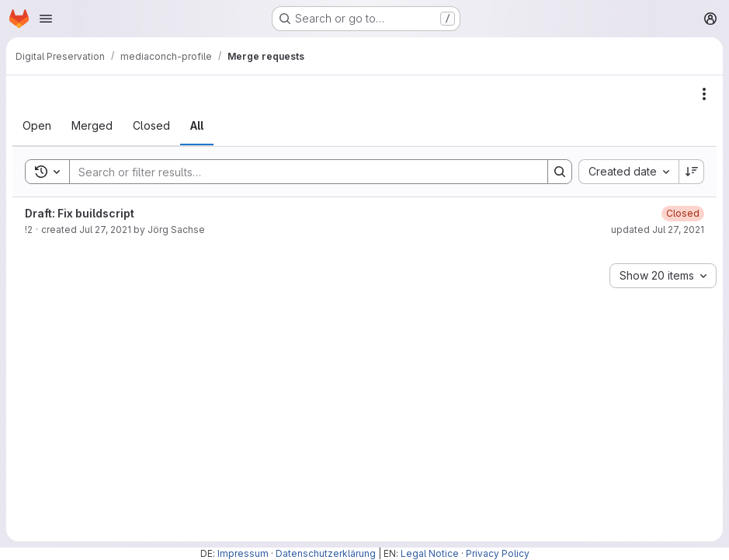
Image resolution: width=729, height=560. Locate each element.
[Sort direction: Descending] (692, 172)
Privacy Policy (498, 553)
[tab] (37, 126)
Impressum (243, 553)
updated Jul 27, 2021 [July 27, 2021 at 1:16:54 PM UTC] (658, 230)
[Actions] (704, 94)
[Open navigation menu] (46, 19)
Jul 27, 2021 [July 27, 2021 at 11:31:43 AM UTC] (105, 230)
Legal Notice (430, 553)
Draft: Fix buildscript (80, 213)
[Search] (301, 172)
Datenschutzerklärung (326, 553)
